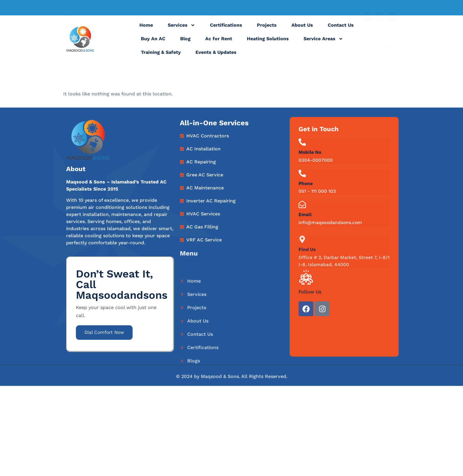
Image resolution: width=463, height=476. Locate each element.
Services (181, 30)
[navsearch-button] (388, 40)
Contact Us (341, 30)
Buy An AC (153, 43)
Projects (267, 30)
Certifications (226, 30)
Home (146, 30)
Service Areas (323, 43)
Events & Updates (216, 57)
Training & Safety (161, 57)
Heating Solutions (268, 43)
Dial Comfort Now (105, 333)
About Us (302, 30)
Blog (185, 43)
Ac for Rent (219, 43)
